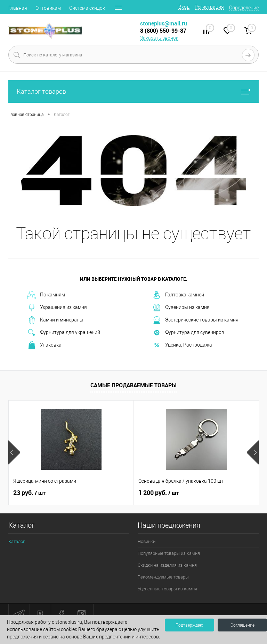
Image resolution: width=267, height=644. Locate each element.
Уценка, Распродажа (182, 345)
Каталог (17, 541)
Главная (18, 8)
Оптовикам (48, 8)
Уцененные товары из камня (167, 589)
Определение (244, 8)
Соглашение (242, 625)
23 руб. (29, 493)
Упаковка (44, 345)
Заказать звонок (159, 38)
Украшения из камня (57, 308)
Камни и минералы (55, 320)
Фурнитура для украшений (64, 333)
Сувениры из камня (181, 308)
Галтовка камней (178, 295)
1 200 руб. (159, 493)
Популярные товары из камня (169, 553)
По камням (46, 295)
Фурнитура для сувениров (188, 333)
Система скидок (87, 8)
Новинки (147, 541)
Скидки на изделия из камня (167, 565)
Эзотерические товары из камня (196, 320)
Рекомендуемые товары (163, 577)
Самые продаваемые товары (133, 385)
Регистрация (209, 7)
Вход (184, 7)
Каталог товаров (133, 91)
